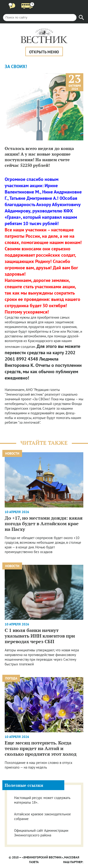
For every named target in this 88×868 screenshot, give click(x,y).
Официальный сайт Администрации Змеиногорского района (41, 833)
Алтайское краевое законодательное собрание (42, 816)
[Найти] (81, 18)
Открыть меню (44, 52)
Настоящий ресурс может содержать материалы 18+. (42, 800)
